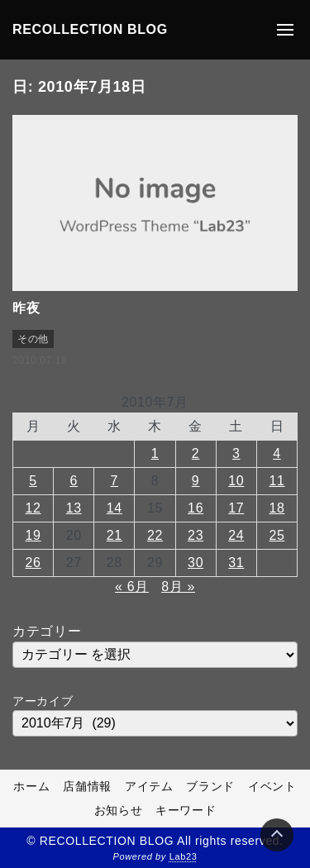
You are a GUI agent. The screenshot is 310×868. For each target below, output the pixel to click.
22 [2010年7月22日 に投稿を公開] (155, 535)
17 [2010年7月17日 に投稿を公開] (236, 508)
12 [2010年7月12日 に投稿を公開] (33, 508)
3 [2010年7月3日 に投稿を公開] (236, 453)
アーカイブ (43, 701)
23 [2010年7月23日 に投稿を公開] (196, 535)
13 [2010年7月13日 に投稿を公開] (74, 508)
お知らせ (119, 810)
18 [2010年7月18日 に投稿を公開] (277, 508)
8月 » (178, 587)
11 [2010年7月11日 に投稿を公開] (277, 481)
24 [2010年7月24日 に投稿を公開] (236, 535)
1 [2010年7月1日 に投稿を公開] (155, 453)
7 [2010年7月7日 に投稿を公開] (115, 481)
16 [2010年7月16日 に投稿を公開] (196, 508)
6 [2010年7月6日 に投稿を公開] (74, 481)
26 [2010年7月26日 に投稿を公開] (33, 563)
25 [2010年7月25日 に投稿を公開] (277, 535)
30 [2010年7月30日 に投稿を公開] (196, 563)
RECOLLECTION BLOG (90, 29)
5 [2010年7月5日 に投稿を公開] (33, 481)
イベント (272, 786)
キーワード (186, 810)
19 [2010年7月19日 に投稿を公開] (33, 535)
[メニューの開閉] (285, 30)
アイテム (149, 786)
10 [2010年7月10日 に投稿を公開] (236, 481)
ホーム (31, 786)
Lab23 (184, 856)
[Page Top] (277, 835)
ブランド (210, 786)
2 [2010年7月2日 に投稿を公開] (196, 453)
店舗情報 (87, 786)
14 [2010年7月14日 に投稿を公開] (114, 508)
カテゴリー (47, 631)
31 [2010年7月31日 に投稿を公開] (236, 563)
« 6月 (132, 587)
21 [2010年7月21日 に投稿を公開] (114, 535)
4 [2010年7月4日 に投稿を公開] (277, 453)
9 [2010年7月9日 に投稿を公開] (196, 481)
